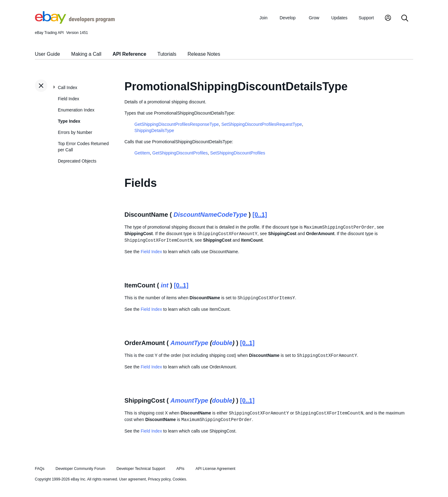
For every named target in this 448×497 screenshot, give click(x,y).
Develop (288, 18)
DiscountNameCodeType (210, 215)
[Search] (405, 19)
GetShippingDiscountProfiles (180, 153)
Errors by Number (75, 132)
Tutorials (167, 54)
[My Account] (388, 19)
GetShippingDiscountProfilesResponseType (177, 124)
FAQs (40, 469)
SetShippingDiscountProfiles (238, 153)
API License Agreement (215, 469)
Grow (314, 18)
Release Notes (204, 54)
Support (366, 18)
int (165, 285)
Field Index (68, 99)
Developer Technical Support (141, 469)
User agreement (133, 479)
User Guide (47, 54)
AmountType (189, 343)
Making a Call (86, 54)
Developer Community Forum (81, 469)
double (222, 343)
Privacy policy (159, 479)
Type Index (69, 121)
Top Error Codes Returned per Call (83, 147)
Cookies (179, 479)
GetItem (142, 153)
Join (264, 18)
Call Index (68, 88)
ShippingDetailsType (154, 130)
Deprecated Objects (77, 161)
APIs (180, 469)
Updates (339, 18)
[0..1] (260, 215)
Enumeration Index (76, 110)
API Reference (130, 54)
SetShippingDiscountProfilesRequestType (261, 124)
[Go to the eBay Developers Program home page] (75, 22)
